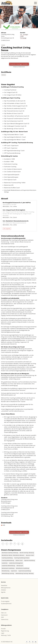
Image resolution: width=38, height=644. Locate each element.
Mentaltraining (6, 571)
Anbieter (4, 590)
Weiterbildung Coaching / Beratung (25, 573)
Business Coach (30, 555)
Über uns (4, 613)
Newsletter (4, 585)
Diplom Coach (19, 560)
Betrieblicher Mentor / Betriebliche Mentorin (13, 555)
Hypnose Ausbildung (29, 560)
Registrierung (5, 631)
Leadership (5, 563)
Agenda (3, 592)
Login (3, 633)
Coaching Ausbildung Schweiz (22, 558)
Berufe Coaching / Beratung (27, 553)
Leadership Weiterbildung (8, 566)
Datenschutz (5, 619)
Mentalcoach (20, 566)
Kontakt (3, 629)
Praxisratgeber (5, 601)
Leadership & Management (16, 563)
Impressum (4, 615)
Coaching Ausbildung (7, 558)
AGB (3, 525)
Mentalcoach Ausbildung (8, 568)
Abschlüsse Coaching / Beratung (10, 553)
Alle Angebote (7, 229)
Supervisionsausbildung (25, 571)
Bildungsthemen (6, 588)
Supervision (14, 571)
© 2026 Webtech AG (7, 642)
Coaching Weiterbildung (8, 560)
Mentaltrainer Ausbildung (23, 568)
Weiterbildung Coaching (8, 573)
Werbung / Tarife (6, 635)
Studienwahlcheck (6, 604)
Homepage (23, 38)
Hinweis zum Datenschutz (19, 67)
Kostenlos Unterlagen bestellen (19, 64)
